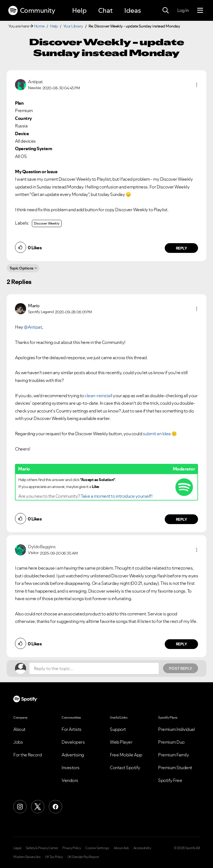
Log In (183, 10)
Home (39, 26)
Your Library (73, 26)
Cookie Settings (97, 848)
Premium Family (173, 755)
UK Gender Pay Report (83, 857)
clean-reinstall (98, 396)
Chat (105, 10)
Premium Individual (176, 729)
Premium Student (175, 768)
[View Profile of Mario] (34, 306)
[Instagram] (20, 807)
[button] (197, 85)
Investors (71, 768)
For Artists (72, 729)
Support (118, 729)
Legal (17, 848)
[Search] (166, 11)
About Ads (121, 848)
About (19, 729)
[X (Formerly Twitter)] (38, 807)
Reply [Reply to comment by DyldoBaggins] (182, 644)
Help (79, 10)
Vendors (70, 780)
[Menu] (200, 11)
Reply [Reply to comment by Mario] (182, 519)
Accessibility (142, 848)
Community (32, 11)
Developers (73, 742)
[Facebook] (55, 807)
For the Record (27, 755)
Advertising (73, 755)
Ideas (133, 10)
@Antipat (33, 327)
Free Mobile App (126, 755)
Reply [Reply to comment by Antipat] (182, 248)
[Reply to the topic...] (94, 668)
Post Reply (181, 668)
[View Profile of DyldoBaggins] (42, 547)
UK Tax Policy (54, 857)
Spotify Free (170, 780)
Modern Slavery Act (27, 857)
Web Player (121, 742)
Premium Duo (171, 742)
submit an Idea (157, 434)
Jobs (18, 742)
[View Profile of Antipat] (35, 82)
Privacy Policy (72, 848)
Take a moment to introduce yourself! (116, 496)
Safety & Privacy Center (42, 848)
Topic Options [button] (21, 268)
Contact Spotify (125, 768)
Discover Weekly (47, 223)
